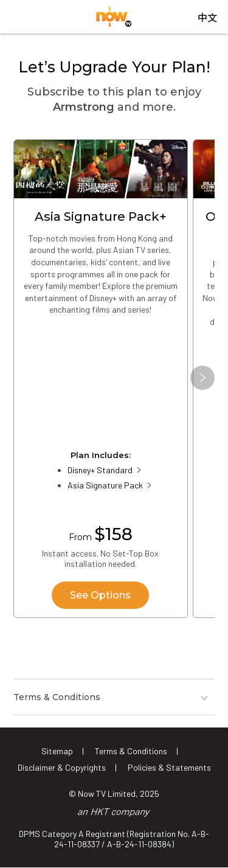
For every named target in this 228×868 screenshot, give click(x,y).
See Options (100, 595)
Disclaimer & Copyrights (62, 767)
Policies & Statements (169, 767)
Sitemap (57, 751)
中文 (207, 18)
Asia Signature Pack (105, 485)
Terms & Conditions (131, 751)
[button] (202, 378)
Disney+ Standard (100, 470)
